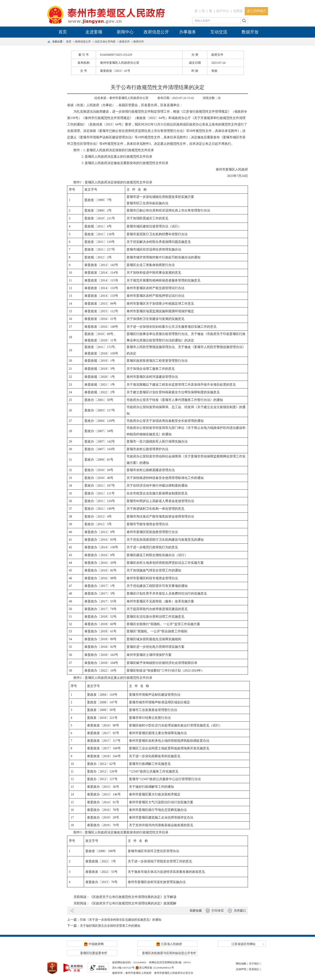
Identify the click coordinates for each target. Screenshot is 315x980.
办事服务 (188, 32)
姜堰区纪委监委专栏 (94, 953)
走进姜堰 (94, 32)
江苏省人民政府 (169, 944)
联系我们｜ (255, 969)
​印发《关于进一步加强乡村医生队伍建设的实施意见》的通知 (121, 920)
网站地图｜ (242, 964)
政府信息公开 (156, 32)
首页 (63, 32)
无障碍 (238, 11)
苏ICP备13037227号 (123, 968)
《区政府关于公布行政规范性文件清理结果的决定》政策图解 (133, 903)
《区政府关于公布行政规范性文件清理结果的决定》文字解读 (133, 897)
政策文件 (125, 42)
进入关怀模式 (256, 11)
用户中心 (223, 11)
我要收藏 (196, 911)
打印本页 (218, 911)
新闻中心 (125, 32)
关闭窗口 (240, 911)
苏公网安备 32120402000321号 (154, 968)
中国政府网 (94, 944)
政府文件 (139, 42)
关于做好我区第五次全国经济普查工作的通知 (110, 926)
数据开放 (250, 32)
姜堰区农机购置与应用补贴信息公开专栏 (169, 953)
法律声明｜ (242, 969)
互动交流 (219, 32)
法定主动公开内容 (105, 42)
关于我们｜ (255, 964)
